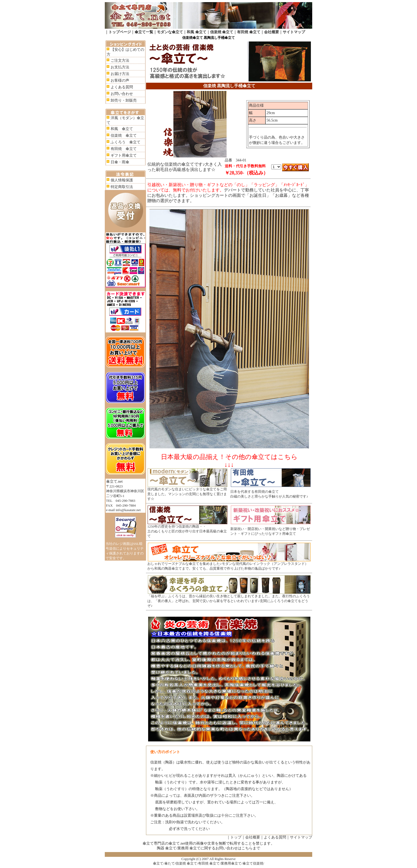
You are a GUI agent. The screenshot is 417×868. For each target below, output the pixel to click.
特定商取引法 (122, 187)
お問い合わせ (122, 94)
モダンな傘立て (170, 32)
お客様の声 (120, 80)
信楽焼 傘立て (222, 32)
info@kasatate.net (128, 510)
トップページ (120, 32)
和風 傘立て (197, 32)
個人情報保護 (122, 180)
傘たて (170, 863)
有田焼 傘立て (249, 32)
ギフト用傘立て (124, 155)
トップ (236, 837)
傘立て (158, 863)
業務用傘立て (231, 863)
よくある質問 (122, 87)
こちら (247, 848)
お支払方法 (120, 67)
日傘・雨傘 (120, 162)
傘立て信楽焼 (253, 863)
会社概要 (272, 32)
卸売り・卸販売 (124, 100)
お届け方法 (120, 74)
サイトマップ (294, 32)
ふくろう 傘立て (126, 142)
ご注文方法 (120, 60)
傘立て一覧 (144, 32)
